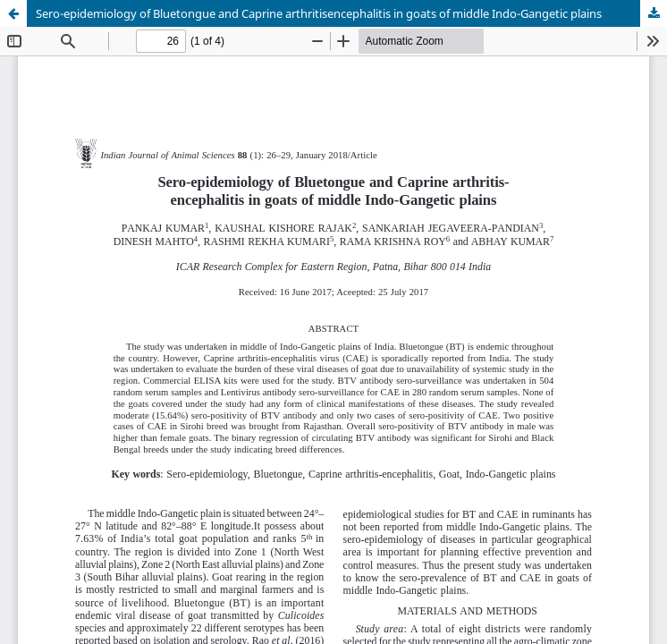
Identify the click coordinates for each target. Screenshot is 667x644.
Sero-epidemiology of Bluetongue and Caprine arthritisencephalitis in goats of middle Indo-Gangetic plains (319, 13)
